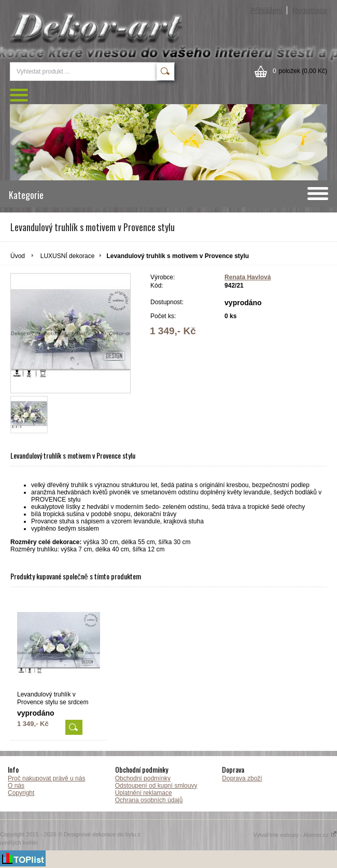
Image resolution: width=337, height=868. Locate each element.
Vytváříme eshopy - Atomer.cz (295, 835)
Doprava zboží (242, 778)
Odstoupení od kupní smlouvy (156, 786)
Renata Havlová (248, 277)
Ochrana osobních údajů (149, 800)
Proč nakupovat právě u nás (46, 778)
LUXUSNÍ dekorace (68, 256)
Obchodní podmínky (143, 778)
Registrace (310, 10)
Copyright (21, 793)
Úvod (18, 256)
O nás (16, 786)
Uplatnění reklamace (144, 793)
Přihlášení (266, 10)
